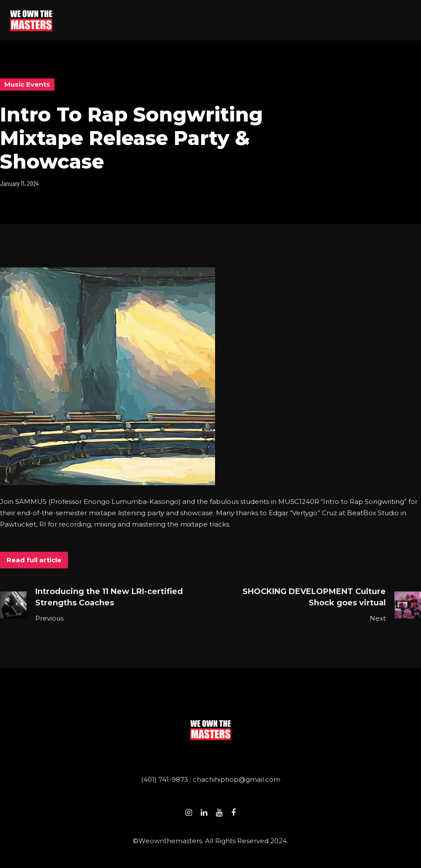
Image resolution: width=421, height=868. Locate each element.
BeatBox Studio (373, 513)
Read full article (34, 560)
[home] (31, 20)
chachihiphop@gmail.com (237, 779)
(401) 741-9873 (165, 779)
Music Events (27, 84)
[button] (411, 20)
